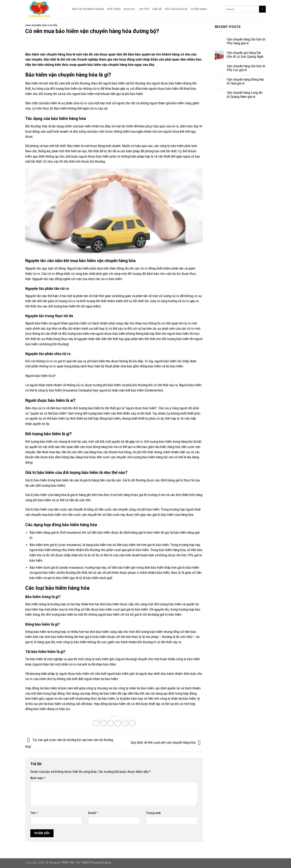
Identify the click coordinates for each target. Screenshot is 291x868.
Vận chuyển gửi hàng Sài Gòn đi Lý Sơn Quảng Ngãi (245, 55)
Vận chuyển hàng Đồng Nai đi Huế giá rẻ (245, 81)
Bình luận (38, 778)
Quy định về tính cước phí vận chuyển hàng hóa (167, 743)
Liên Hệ (157, 9)
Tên (34, 813)
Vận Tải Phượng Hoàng (88, 9)
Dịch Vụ (130, 9)
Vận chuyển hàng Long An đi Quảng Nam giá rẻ (245, 95)
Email (93, 813)
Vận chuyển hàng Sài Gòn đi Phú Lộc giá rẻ (246, 68)
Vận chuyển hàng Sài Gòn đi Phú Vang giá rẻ (246, 41)
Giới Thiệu (114, 9)
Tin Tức (144, 9)
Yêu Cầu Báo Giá (176, 9)
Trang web (153, 813)
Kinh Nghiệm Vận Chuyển (41, 25)
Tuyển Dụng (198, 9)
